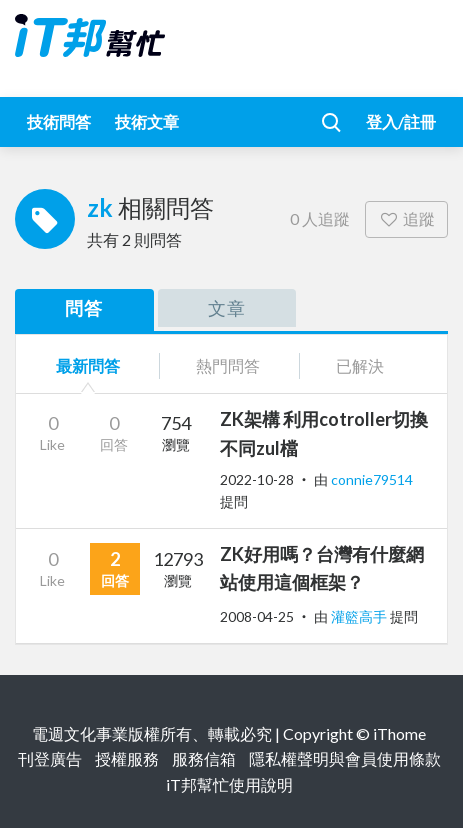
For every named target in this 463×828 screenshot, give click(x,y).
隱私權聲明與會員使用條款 (345, 758)
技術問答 (59, 121)
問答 (84, 308)
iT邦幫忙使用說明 (229, 784)
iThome (399, 733)
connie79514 (372, 479)
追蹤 (406, 218)
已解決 (360, 365)
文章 (227, 308)
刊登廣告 (50, 758)
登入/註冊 (401, 121)
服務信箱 (204, 758)
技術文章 (147, 121)
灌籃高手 (360, 616)
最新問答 (88, 365)
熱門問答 (228, 365)
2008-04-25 (257, 616)
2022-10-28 (257, 479)
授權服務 (127, 758)
